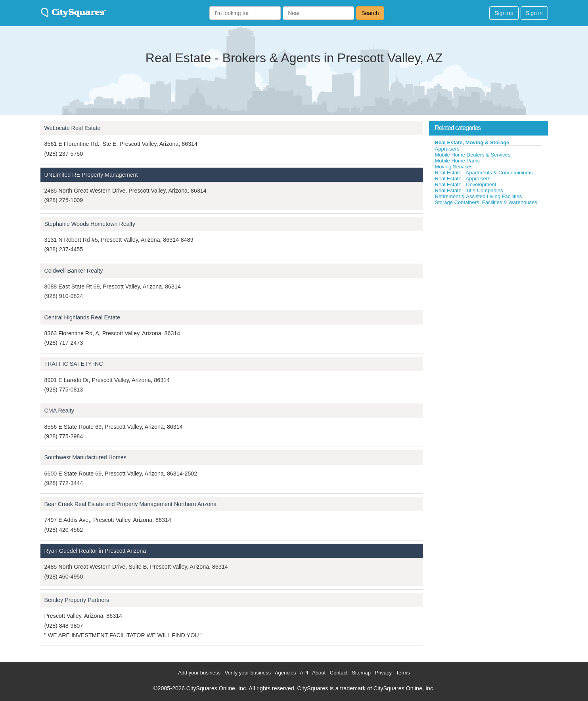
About (319, 673)
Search (370, 13)
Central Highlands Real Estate (82, 317)
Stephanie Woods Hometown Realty (90, 224)
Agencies (285, 673)
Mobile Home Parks (457, 161)
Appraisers (447, 149)
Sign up (504, 13)
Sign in (534, 13)
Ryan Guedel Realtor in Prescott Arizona (95, 551)
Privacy (383, 673)
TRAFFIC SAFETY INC (74, 364)
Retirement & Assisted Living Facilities (479, 196)
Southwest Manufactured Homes (85, 457)
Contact (339, 673)
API (304, 673)
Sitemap (361, 673)
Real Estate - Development (466, 184)
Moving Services (454, 167)
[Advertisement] (488, 265)
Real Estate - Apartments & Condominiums (484, 173)
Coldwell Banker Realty (74, 271)
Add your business (199, 673)
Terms (403, 673)
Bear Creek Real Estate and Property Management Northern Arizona (131, 504)
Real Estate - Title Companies (469, 190)
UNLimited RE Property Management (91, 175)
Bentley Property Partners (77, 600)
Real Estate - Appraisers (463, 179)
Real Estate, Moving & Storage (472, 142)
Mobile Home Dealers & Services (473, 155)
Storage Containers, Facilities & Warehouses (486, 202)
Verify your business (248, 673)
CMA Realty (59, 411)
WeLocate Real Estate (73, 128)
